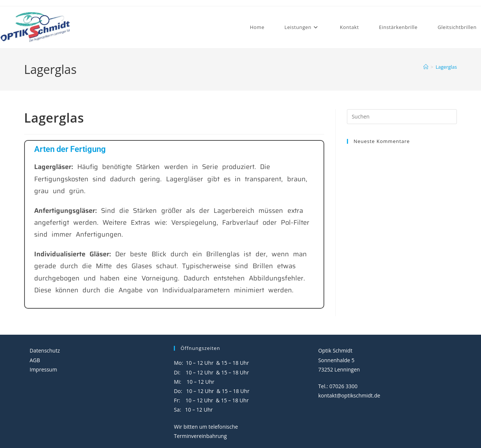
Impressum (43, 369)
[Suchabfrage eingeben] (402, 117)
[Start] (426, 67)
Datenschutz (45, 350)
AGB (35, 360)
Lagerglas (446, 67)
